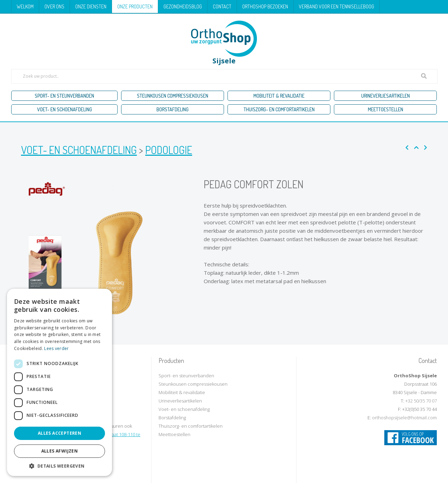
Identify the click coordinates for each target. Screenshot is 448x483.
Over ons (54, 6)
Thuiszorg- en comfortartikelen (279, 109)
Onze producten (135, 6)
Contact (222, 6)
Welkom (25, 6)
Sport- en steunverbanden (64, 96)
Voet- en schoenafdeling (65, 109)
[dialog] (59, 382)
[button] (59, 466)
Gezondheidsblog (183, 6)
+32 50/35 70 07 (421, 401)
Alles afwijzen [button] (60, 451)
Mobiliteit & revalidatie (279, 96)
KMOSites (281, 475)
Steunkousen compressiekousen (173, 96)
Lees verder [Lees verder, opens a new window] (56, 348)
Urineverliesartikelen (386, 96)
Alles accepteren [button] (59, 433)
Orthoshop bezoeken (265, 6)
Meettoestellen (386, 109)
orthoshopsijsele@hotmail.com (404, 418)
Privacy (244, 475)
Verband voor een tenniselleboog (337, 6)
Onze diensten (91, 6)
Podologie (169, 150)
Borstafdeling (173, 109)
